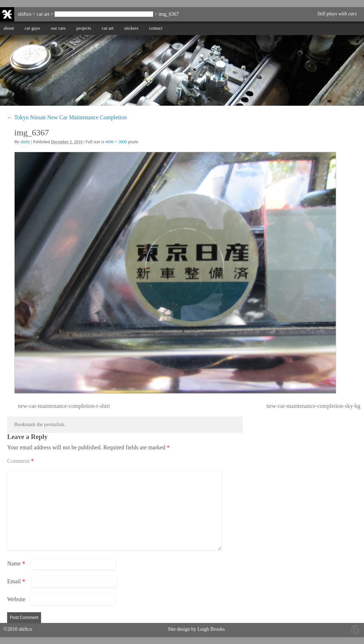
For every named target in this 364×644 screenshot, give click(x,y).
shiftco (25, 14)
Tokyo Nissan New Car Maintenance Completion (104, 14)
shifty (25, 142)
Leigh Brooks (211, 629)
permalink (54, 425)
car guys (32, 28)
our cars (59, 28)
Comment (21, 461)
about (9, 28)
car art (108, 28)
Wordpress (355, 629)
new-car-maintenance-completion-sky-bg (313, 406)
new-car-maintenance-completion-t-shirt (64, 406)
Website (16, 599)
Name (16, 563)
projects (84, 28)
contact (156, 28)
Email (16, 581)
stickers (131, 28)
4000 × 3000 (116, 142)
